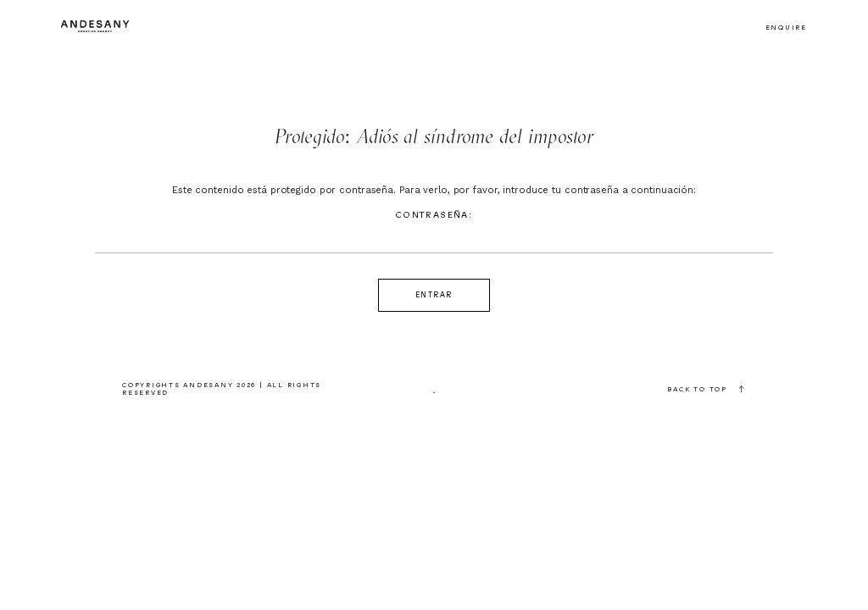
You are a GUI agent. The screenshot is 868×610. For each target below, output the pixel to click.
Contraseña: (434, 231)
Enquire (786, 28)
